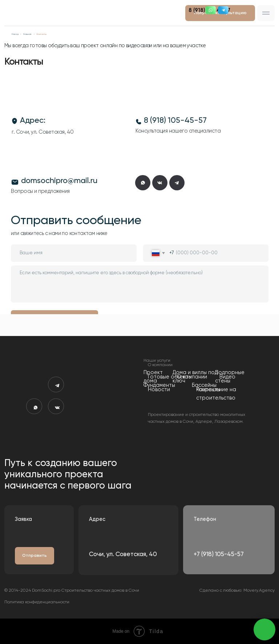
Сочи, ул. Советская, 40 (123, 554)
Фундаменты (159, 385)
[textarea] (140, 284)
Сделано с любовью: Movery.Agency (237, 591)
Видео (227, 377)
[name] (74, 253)
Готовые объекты (170, 377)
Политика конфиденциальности (37, 602)
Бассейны (204, 385)
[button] (266, 13)
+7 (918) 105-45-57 (219, 554)
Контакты (208, 390)
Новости (159, 390)
